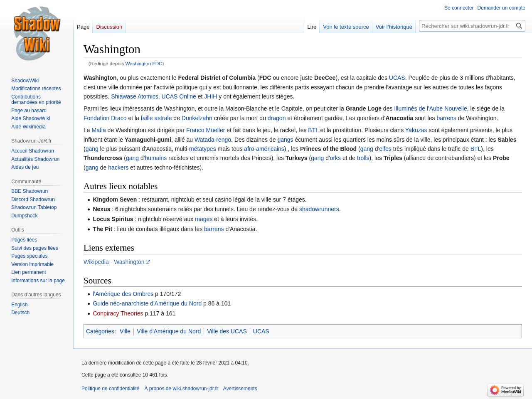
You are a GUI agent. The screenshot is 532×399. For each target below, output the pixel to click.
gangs (285, 140)
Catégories (100, 331)
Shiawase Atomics (135, 96)
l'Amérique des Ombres (123, 294)
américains (270, 149)
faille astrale (156, 118)
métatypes (203, 149)
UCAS (397, 78)
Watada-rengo (213, 140)
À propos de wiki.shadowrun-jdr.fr (181, 389)
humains (156, 158)
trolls (363, 158)
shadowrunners (319, 209)
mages (204, 219)
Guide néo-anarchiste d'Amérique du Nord (147, 303)
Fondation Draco (105, 118)
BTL (313, 130)
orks (335, 158)
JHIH (211, 96)
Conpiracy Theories (118, 313)
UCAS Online (179, 96)
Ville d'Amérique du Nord (169, 331)
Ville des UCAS (227, 331)
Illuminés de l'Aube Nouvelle (430, 108)
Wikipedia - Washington (114, 262)
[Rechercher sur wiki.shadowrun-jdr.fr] (472, 26)
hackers (118, 167)
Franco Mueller (206, 130)
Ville (125, 331)
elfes (385, 149)
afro (249, 149)
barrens (446, 118)
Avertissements (240, 389)
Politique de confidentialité (110, 389)
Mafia (99, 130)
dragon (277, 118)
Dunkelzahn (197, 118)
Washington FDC (144, 63)
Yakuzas (416, 130)
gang (92, 149)
